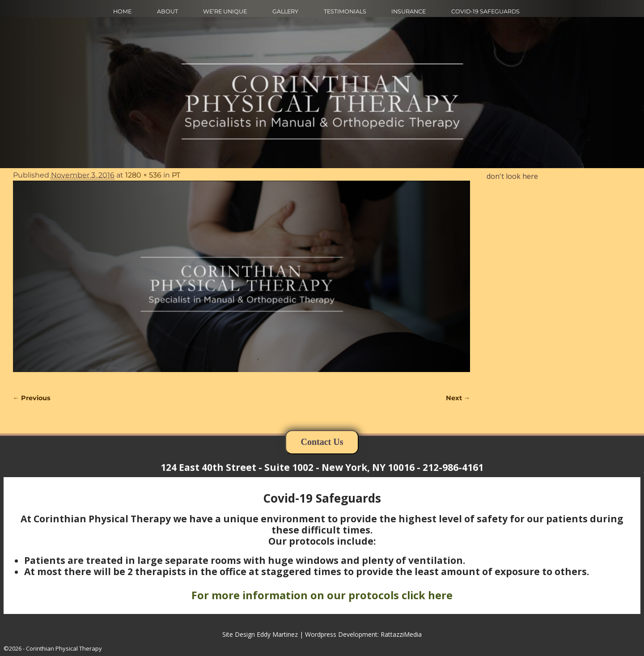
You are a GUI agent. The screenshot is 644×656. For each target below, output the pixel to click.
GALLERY (285, 11)
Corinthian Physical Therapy (64, 648)
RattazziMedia (401, 634)
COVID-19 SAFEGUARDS (485, 11)
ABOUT (167, 11)
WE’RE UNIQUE (225, 11)
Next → (458, 398)
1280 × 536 (143, 175)
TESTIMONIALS (345, 11)
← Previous (32, 398)
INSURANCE (409, 11)
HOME (122, 11)
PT (176, 175)
